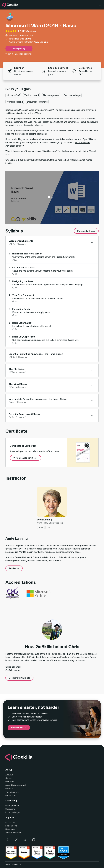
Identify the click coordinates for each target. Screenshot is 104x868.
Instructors (10, 782)
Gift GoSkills (11, 795)
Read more (14, 568)
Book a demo (11, 826)
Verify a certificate (13, 833)
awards (23, 785)
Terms (8, 792)
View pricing (19, 49)
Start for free (19, 728)
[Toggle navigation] (100, 5)
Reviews (9, 789)
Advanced (65, 139)
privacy (16, 792)
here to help (64, 160)
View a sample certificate (25, 458)
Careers (9, 778)
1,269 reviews (29, 31)
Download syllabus (86, 231)
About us (9, 775)
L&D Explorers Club (14, 805)
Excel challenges (13, 812)
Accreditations (12, 785)
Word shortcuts (77, 151)
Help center (11, 829)
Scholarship (10, 809)
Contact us (10, 822)
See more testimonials (19, 678)
